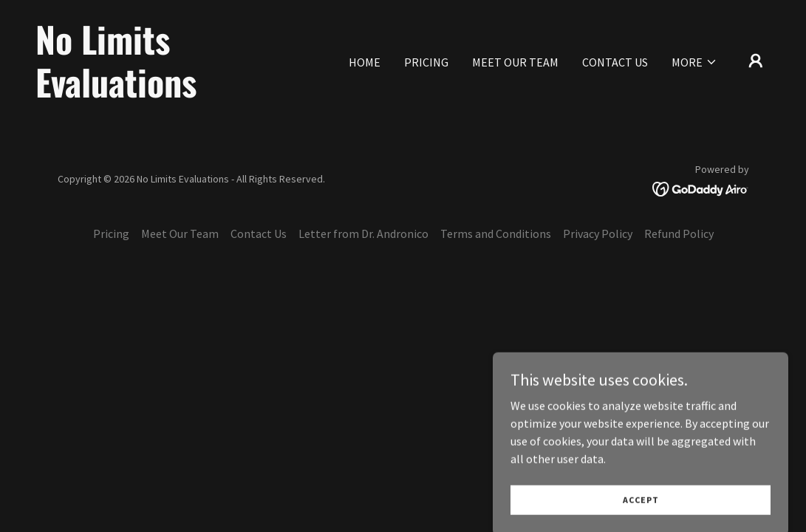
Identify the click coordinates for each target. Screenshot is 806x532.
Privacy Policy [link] (598, 233)
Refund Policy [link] (679, 233)
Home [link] (365, 62)
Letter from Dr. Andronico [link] (363, 233)
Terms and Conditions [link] (496, 233)
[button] (694, 62)
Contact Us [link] (615, 62)
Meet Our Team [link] (515, 62)
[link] (139, 93)
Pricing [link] (426, 62)
